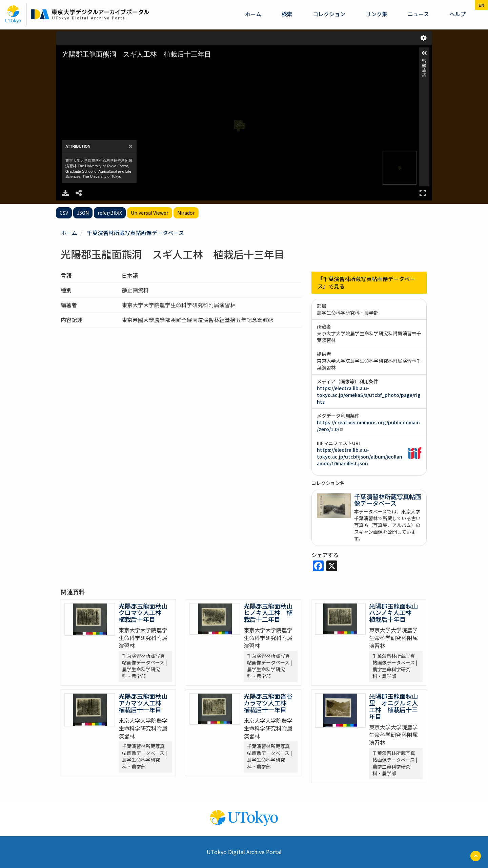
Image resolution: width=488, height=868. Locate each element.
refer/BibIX (110, 213)
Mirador (186, 213)
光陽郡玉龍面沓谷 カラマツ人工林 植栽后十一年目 (271, 703)
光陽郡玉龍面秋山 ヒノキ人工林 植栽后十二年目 (271, 613)
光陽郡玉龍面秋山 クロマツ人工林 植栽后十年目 (146, 613)
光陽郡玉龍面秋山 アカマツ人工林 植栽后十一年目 (146, 703)
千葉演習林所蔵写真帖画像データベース (135, 233)
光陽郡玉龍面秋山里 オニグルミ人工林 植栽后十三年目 (393, 706)
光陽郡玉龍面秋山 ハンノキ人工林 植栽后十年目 (396, 613)
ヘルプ (457, 14)
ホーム (253, 14)
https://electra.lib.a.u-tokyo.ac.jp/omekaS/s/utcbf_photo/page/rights (369, 395)
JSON (83, 213)
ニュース (418, 14)
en (481, 5)
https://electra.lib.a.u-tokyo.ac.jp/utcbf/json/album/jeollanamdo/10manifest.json (360, 457)
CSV (64, 213)
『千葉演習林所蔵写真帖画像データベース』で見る (366, 283)
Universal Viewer (150, 213)
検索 (287, 14)
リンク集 (377, 14)
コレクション (329, 14)
